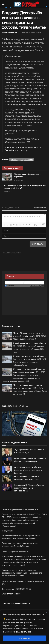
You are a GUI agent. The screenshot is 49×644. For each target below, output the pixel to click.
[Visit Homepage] (26, 4)
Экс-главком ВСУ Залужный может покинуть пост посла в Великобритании (29, 488)
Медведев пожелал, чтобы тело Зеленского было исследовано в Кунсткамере (28, 470)
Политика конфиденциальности (16, 603)
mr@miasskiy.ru (14, 594)
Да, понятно (24, 638)
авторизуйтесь (40, 208)
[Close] (46, 612)
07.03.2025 (8, 191)
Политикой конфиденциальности (18, 632)
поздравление (27, 160)
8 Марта (14, 160)
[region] (24, 627)
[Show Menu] (3, 4)
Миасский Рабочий (9, 33)
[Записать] (38, 244)
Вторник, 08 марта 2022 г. (31, 33)
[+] (36, 225)
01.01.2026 (19, 180)
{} (33, 225)
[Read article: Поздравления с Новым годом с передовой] (7, 177)
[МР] (24, 423)
